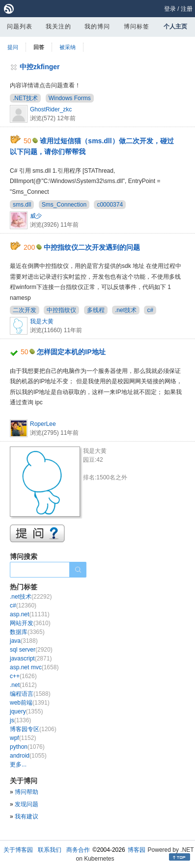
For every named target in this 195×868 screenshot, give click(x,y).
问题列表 (20, 26)
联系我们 (50, 850)
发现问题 (27, 804)
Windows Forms (70, 98)
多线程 (96, 310)
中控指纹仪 (61, 310)
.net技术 (126, 310)
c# (150, 310)
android (28, 756)
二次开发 (25, 310)
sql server (31, 650)
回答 (39, 47)
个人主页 (175, 26)
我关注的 (58, 26)
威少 (36, 216)
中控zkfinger (40, 67)
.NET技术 (25, 98)
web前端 (30, 703)
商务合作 (78, 850)
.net (23, 685)
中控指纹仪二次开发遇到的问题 (92, 247)
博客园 (137, 850)
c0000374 (110, 205)
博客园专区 (33, 729)
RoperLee (43, 424)
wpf (23, 738)
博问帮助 (27, 792)
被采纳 (68, 47)
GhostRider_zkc (51, 109)
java (24, 641)
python (27, 747)
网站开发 (30, 623)
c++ (23, 676)
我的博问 (97, 26)
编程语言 (30, 694)
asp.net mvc (34, 667)
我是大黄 (42, 321)
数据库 (27, 632)
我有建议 (27, 816)
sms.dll (22, 205)
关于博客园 (18, 850)
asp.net (30, 614)
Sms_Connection (64, 205)
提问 (13, 47)
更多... (18, 764)
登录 (170, 9)
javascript (31, 658)
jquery (26, 711)
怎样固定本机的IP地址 (71, 352)
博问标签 (137, 26)
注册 (187, 9)
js (20, 720)
